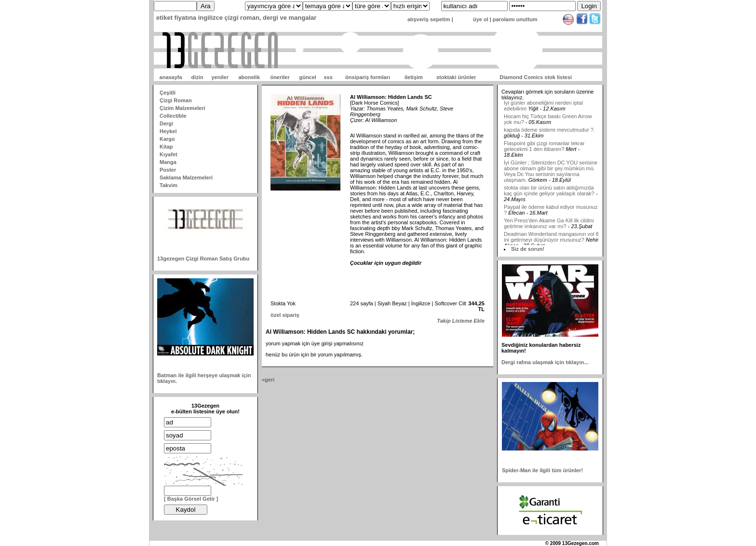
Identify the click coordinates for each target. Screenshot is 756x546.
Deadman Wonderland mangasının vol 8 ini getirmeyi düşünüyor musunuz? (551, 239)
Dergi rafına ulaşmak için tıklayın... (545, 362)
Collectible (173, 116)
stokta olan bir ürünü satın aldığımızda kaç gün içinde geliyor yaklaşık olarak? (549, 193)
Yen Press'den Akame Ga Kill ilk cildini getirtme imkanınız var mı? (549, 226)
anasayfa (171, 77)
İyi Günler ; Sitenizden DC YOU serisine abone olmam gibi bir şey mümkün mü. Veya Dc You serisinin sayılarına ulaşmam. (551, 174)
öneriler (280, 77)
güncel (307, 77)
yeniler (220, 77)
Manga (168, 162)
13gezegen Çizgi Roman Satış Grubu (203, 259)
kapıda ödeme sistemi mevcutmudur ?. (549, 132)
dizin (197, 77)
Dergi (166, 123)
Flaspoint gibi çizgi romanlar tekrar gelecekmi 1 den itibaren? (544, 149)
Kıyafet (169, 154)
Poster (168, 170)
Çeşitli (168, 93)
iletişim (414, 77)
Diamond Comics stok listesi (536, 77)
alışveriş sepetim (429, 19)
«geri (268, 380)
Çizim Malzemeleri (182, 108)
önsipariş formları (368, 77)
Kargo (167, 139)
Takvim (169, 185)
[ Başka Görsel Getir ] (191, 499)
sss (328, 77)
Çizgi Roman (176, 100)
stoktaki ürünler (456, 77)
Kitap (166, 147)
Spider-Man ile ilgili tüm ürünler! (542, 470)
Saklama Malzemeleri (186, 177)
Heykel (168, 131)
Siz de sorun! (528, 249)
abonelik (249, 77)
